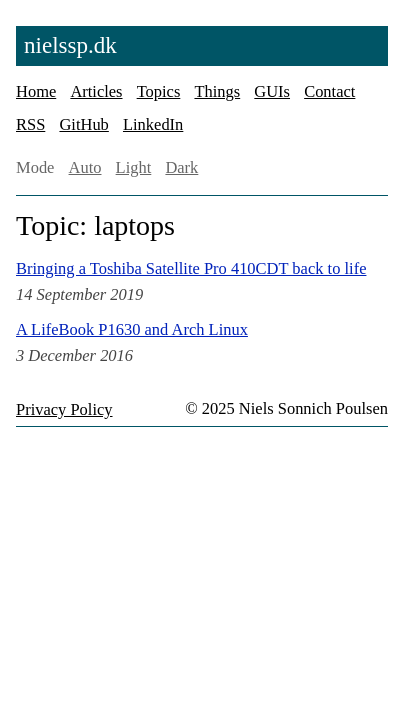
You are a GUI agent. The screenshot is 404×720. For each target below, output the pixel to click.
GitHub (83, 124)
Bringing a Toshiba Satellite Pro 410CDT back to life (191, 268)
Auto (85, 167)
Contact (329, 91)
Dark (181, 167)
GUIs (272, 91)
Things (217, 91)
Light (134, 167)
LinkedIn (153, 124)
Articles (96, 91)
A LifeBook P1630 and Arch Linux (132, 329)
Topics (159, 91)
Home (36, 91)
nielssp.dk (70, 45)
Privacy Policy (64, 409)
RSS (30, 124)
